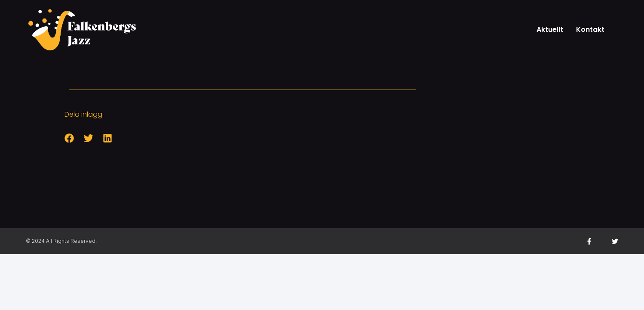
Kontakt (590, 29)
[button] (69, 138)
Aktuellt (550, 29)
